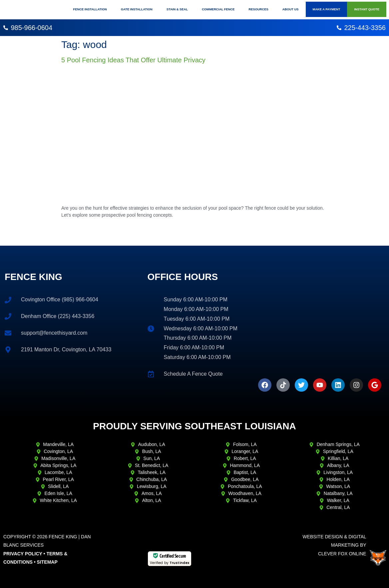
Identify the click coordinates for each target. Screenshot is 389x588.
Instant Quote (367, 9)
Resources (259, 9)
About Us (291, 9)
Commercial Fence (218, 9)
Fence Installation (90, 9)
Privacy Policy (23, 554)
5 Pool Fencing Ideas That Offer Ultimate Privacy (133, 60)
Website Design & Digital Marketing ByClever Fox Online (334, 545)
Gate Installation (137, 9)
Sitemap (47, 562)
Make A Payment (327, 9)
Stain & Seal (177, 9)
